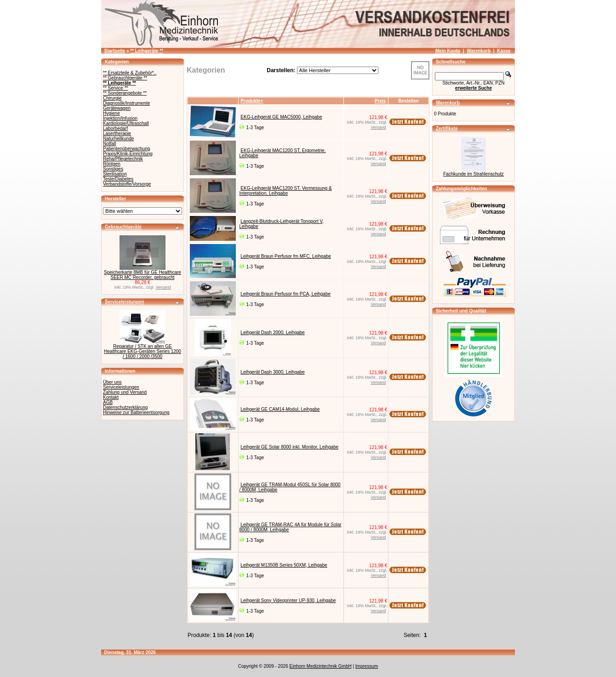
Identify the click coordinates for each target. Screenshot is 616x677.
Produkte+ (252, 101)
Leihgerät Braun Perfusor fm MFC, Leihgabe (286, 256)
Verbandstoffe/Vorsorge (127, 184)
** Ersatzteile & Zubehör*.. (130, 73)
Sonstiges (113, 169)
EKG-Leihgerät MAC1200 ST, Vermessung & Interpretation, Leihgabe (286, 191)
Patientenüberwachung (126, 149)
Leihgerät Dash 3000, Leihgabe (273, 372)
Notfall (109, 144)
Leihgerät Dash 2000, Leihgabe (273, 333)
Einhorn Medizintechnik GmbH (321, 666)
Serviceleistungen (125, 302)
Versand (163, 287)
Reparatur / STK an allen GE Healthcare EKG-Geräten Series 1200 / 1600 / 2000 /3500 (143, 351)
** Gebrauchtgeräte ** (125, 78)
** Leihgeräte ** (147, 51)
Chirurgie (112, 98)
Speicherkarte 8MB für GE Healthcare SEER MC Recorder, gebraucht (143, 275)
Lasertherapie (117, 134)
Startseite (115, 51)
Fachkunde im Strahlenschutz (473, 174)
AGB (108, 402)
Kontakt (111, 397)
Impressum (367, 666)
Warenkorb (479, 51)
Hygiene (111, 113)
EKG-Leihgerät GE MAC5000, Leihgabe (281, 117)
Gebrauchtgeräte (123, 227)
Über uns (112, 382)
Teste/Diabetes (118, 179)
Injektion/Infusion (120, 118)
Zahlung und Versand (125, 392)
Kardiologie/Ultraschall (126, 123)
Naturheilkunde (118, 139)
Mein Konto (448, 51)
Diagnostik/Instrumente (126, 103)
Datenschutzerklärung (125, 407)
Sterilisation (115, 174)
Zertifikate (447, 128)
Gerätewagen (117, 108)
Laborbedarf (115, 128)
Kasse (504, 51)
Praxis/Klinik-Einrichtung (128, 154)
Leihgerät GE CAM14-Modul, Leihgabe (280, 409)
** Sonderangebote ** (125, 93)
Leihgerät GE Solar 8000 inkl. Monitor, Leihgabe (289, 447)
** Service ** (115, 88)
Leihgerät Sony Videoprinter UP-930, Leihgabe (288, 600)
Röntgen (112, 164)
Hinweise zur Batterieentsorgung (136, 412)
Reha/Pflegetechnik (123, 159)
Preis (380, 101)
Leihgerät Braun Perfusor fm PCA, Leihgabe (285, 294)
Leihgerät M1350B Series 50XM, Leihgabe (284, 565)
